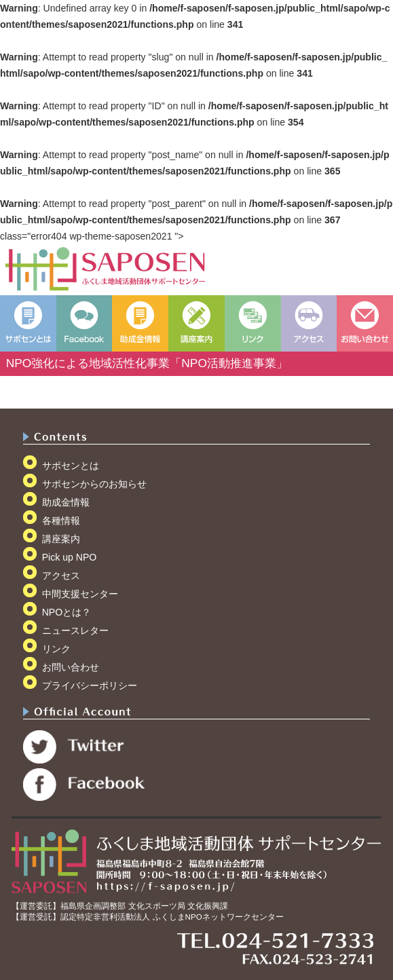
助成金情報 (66, 502)
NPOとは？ (67, 612)
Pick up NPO (70, 557)
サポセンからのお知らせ (94, 484)
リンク (56, 649)
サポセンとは (71, 466)
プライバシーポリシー (90, 685)
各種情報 (61, 521)
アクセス (61, 576)
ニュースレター (75, 630)
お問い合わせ (71, 667)
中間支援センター (80, 594)
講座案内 (61, 539)
